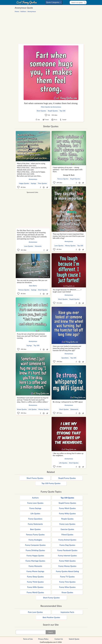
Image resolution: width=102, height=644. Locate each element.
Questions (65, 358)
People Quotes (67, 519)
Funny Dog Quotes (67, 545)
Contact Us (59, 639)
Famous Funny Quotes (35, 535)
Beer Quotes (35, 529)
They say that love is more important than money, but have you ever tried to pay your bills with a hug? (69, 236)
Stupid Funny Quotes (67, 478)
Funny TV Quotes (67, 577)
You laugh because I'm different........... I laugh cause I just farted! (67, 291)
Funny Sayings (35, 508)
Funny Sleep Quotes (35, 577)
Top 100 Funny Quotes (51, 483)
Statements (74, 409)
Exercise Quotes (67, 529)
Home (17, 11)
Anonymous (32, 11)
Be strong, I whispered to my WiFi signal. (68, 402)
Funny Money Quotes (67, 566)
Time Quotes (42, 183)
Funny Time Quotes (67, 582)
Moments (38, 246)
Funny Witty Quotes (67, 513)
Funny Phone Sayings (35, 571)
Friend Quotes (67, 535)
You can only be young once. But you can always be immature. (32, 281)
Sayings (34, 183)
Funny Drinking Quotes (35, 550)
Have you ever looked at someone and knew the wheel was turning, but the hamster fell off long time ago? (67, 348)
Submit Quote (74, 639)
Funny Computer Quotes (35, 545)
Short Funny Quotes (35, 478)
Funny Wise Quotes (67, 587)
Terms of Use (28, 639)
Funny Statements (35, 524)
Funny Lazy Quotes (67, 524)
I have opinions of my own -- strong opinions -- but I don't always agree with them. (68, 170)
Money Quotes (70, 246)
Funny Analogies (35, 540)
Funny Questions (35, 519)
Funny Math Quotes (67, 561)
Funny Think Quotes (35, 582)
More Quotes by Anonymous (51, 107)
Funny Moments (35, 566)
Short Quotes (41, 111)
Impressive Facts (67, 612)
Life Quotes (33, 409)
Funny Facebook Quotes (67, 550)
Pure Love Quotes (35, 612)
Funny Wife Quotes (35, 587)
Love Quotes (59, 246)
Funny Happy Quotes (35, 556)
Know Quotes (22, 409)
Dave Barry (33, 286)
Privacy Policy (43, 639)
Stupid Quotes (53, 111)
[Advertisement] (51, 27)
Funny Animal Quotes (67, 540)
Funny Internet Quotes (67, 556)
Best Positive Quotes (51, 617)
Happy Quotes (24, 183)
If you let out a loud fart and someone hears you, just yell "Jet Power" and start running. (32, 336)
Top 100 (62, 111)
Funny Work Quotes (67, 508)
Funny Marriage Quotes (35, 561)
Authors (23, 11)
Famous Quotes (63, 179)
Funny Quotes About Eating (67, 571)
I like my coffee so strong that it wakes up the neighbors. (68, 454)
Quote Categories (54, 3)
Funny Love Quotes (35, 503)
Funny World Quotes (35, 592)
